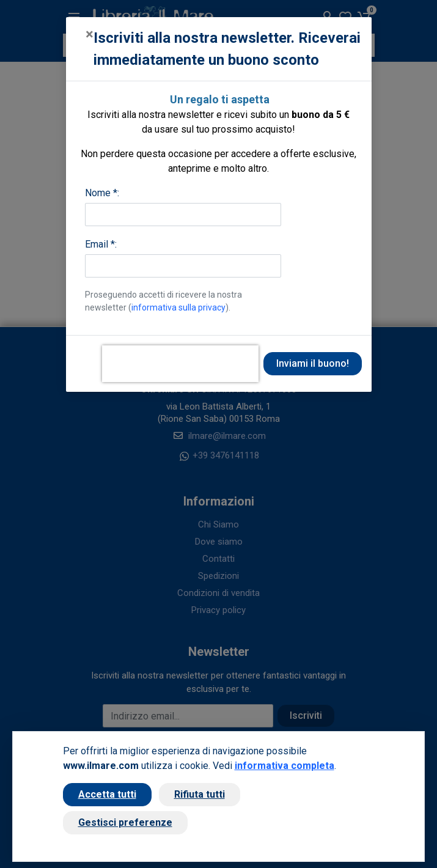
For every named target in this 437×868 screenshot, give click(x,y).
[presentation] (180, 364)
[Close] (90, 34)
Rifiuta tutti (200, 794)
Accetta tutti (107, 794)
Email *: (101, 244)
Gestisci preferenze (125, 822)
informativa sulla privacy (178, 307)
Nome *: (102, 193)
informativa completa (285, 766)
